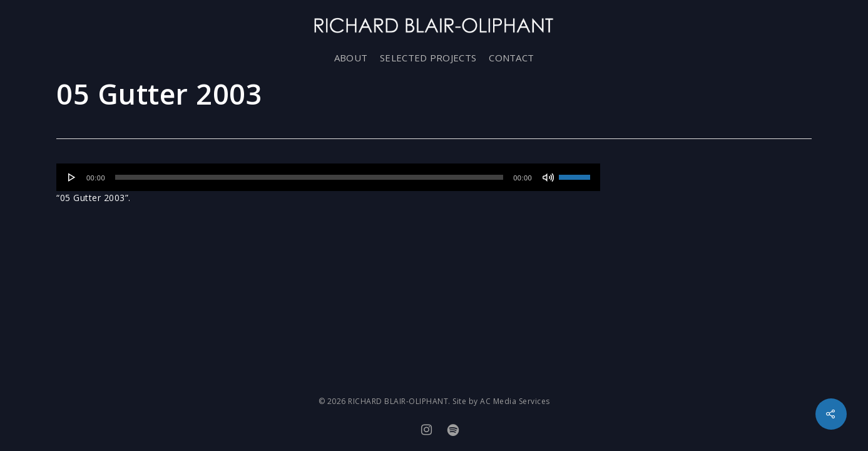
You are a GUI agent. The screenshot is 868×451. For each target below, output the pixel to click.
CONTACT (511, 58)
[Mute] (548, 177)
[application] (328, 177)
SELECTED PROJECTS (428, 58)
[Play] (72, 177)
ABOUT (351, 58)
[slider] (309, 177)
